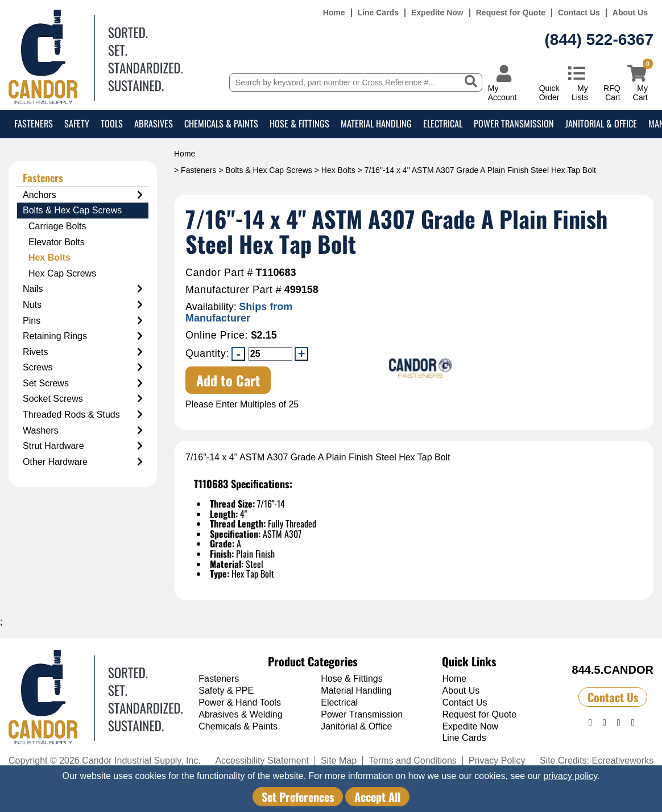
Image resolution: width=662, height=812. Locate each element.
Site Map (339, 761)
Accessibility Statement (262, 761)
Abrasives (154, 123)
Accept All (377, 797)
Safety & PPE (226, 691)
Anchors (83, 195)
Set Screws (83, 384)
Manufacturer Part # (233, 290)
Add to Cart (228, 380)
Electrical (443, 123)
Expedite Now (437, 13)
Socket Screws (83, 399)
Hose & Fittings (299, 123)
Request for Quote (511, 13)
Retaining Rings (83, 336)
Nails (83, 289)
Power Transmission (514, 123)
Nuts (83, 305)
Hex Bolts (338, 170)
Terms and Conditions (413, 761)
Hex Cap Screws (62, 273)
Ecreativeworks (623, 761)
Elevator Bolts (57, 242)
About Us (630, 13)
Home (334, 13)
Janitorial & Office (601, 123)
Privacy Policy (497, 761)
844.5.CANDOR (613, 670)
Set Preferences (298, 797)
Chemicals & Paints (221, 123)
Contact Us (579, 13)
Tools (112, 123)
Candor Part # (219, 273)
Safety (77, 123)
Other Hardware (83, 462)
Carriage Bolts (57, 226)
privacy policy (570, 776)
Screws (83, 368)
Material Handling (376, 123)
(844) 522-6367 (599, 40)
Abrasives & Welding (240, 714)
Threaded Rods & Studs (83, 415)
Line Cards (378, 13)
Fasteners (34, 123)
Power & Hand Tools (240, 702)
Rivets (83, 352)
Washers (83, 431)
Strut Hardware (83, 446)
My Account (502, 92)
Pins (83, 321)
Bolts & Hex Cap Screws (269, 170)
